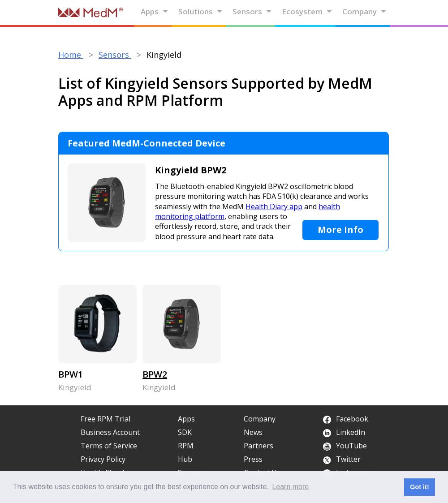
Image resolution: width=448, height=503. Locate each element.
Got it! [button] (419, 487)
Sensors (252, 11)
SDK (185, 432)
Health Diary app (274, 206)
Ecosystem (307, 11)
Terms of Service (109, 446)
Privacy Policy (103, 459)
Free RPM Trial (106, 419)
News (253, 432)
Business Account (110, 432)
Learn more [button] (290, 487)
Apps (155, 11)
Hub (185, 459)
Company (364, 11)
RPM (186, 446)
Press (253, 459)
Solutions (200, 11)
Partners (258, 446)
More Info (340, 230)
